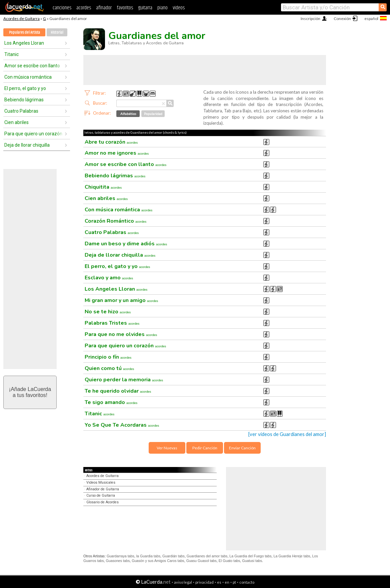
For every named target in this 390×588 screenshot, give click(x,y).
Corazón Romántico (115, 221)
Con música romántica (28, 77)
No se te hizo (108, 312)
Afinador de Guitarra (103, 489)
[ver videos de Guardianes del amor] (287, 434)
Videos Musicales (101, 482)
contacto (247, 582)
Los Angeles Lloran (24, 43)
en (227, 582)
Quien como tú (109, 368)
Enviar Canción (242, 448)
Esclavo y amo (109, 278)
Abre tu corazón (111, 142)
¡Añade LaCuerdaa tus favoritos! (30, 392)
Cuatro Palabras (21, 111)
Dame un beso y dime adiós (126, 244)
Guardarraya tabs (120, 556)
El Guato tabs (229, 561)
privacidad (204, 582)
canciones (62, 8)
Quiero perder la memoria (124, 380)
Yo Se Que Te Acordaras (122, 425)
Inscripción (310, 18)
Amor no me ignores (117, 153)
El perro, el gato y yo (25, 88)
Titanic (11, 54)
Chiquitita (103, 187)
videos (179, 8)
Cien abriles (16, 122)
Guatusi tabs (252, 561)
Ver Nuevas (167, 448)
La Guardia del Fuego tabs (250, 556)
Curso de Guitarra (101, 495)
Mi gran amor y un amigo (121, 300)
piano (162, 8)
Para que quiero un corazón (33, 134)
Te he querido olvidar (118, 391)
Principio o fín (108, 357)
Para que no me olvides (121, 334)
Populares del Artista (24, 32)
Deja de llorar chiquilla (27, 145)
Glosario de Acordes (102, 502)
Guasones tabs (118, 561)
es (219, 582)
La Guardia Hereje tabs (292, 556)
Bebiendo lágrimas (24, 100)
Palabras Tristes (112, 323)
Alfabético (128, 114)
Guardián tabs (173, 556)
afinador (104, 8)
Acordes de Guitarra (21, 18)
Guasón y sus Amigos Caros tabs (158, 561)
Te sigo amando (111, 402)
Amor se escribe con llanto (32, 66)
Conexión (342, 18)
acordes (84, 8)
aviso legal (183, 582)
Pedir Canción (205, 448)
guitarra (145, 8)
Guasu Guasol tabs (201, 561)
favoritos (125, 8)
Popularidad (153, 114)
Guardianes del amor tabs (207, 556)
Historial (57, 32)
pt (234, 582)
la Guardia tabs (148, 556)
